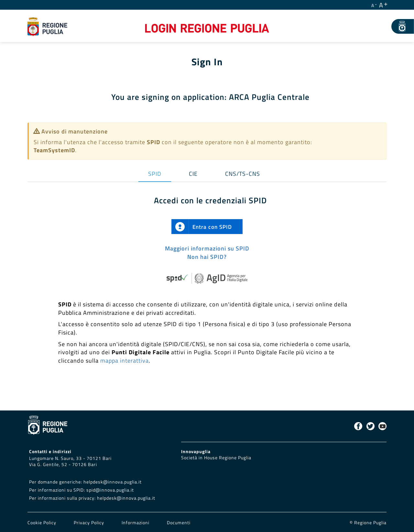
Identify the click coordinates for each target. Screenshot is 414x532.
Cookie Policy (43, 523)
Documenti (179, 523)
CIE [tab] (193, 174)
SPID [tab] (155, 174)
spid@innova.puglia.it (110, 490)
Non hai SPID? (207, 257)
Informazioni (136, 523)
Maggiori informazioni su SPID (207, 248)
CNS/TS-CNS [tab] (243, 174)
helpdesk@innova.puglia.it (113, 482)
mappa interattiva (125, 361)
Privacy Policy (90, 523)
